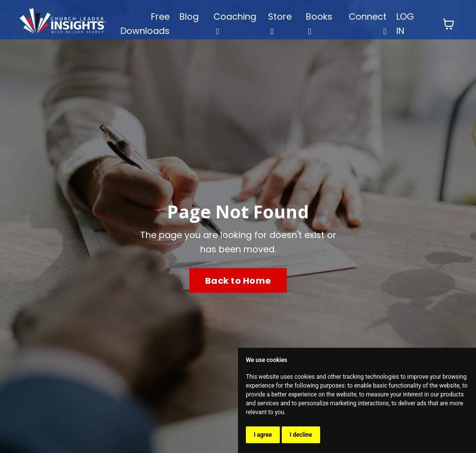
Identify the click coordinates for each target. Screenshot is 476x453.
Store (280, 23)
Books (319, 23)
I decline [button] (301, 435)
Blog (189, 16)
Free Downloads (145, 24)
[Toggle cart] (448, 24)
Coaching (235, 23)
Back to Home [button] (238, 281)
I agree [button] (263, 435)
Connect (368, 23)
